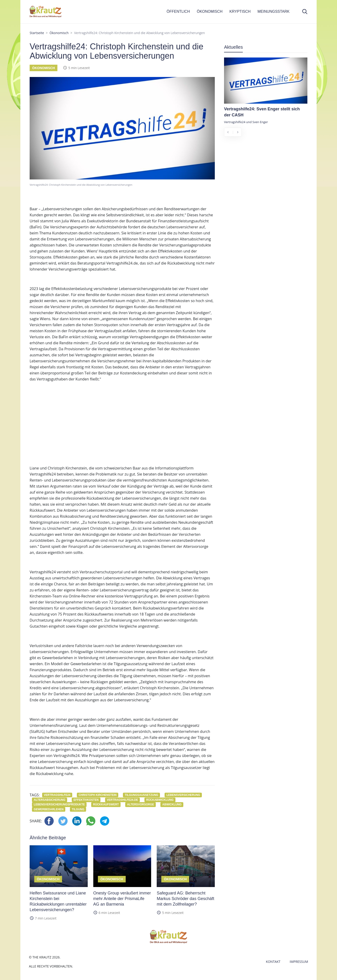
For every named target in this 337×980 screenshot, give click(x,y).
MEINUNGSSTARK (274, 11)
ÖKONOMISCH (210, 11)
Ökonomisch (59, 33)
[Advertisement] (122, 428)
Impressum (299, 962)
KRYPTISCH (240, 11)
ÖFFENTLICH (178, 11)
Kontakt (273, 962)
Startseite (37, 33)
